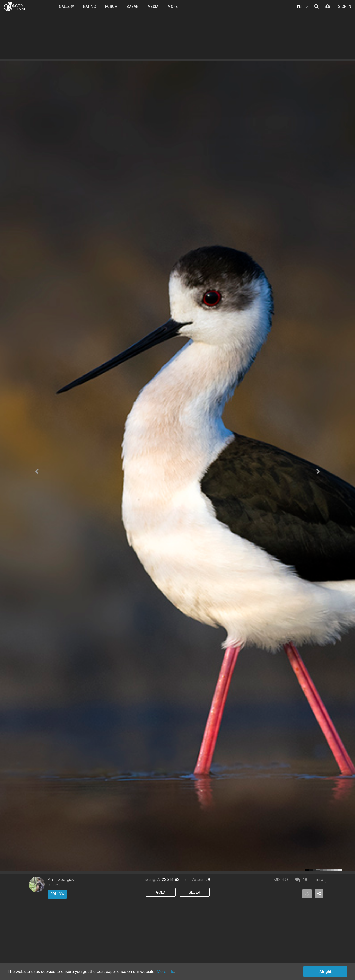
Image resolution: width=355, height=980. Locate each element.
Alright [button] (325, 972)
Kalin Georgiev (61, 879)
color (307, 870)
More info (166, 972)
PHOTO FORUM (14, 6)
